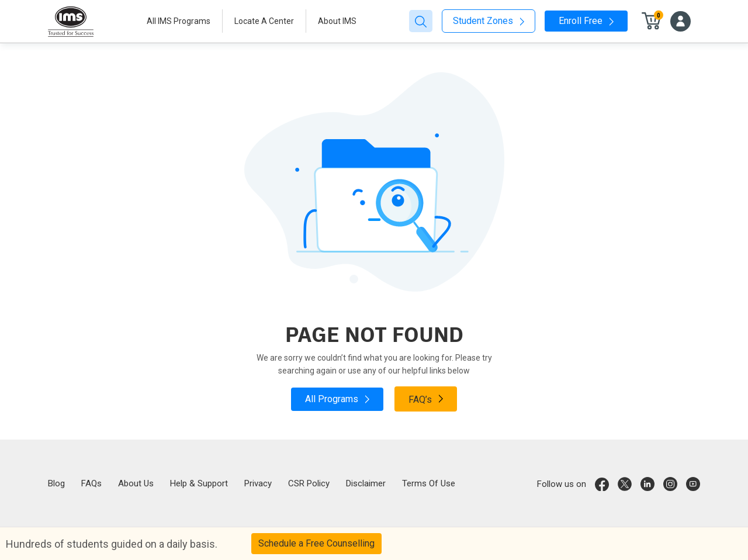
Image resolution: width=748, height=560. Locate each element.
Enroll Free (586, 21)
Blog (56, 483)
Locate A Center (264, 21)
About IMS (337, 21)
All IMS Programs (179, 21)
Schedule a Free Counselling (316, 543)
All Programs (337, 399)
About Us (136, 483)
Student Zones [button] (489, 21)
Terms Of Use (429, 483)
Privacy (258, 483)
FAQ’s (426, 399)
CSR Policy (309, 483)
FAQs (91, 483)
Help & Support (199, 483)
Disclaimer (366, 483)
